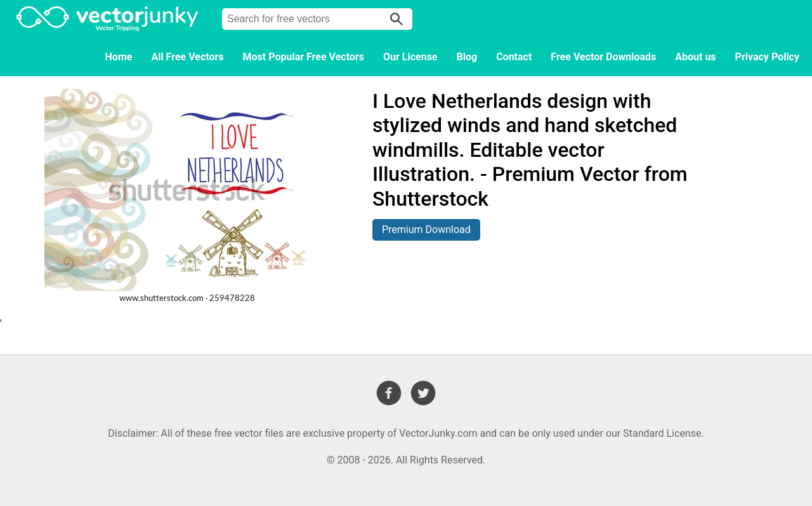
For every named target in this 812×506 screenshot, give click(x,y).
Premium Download (426, 230)
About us (695, 57)
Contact (514, 57)
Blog (467, 57)
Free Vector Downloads (603, 57)
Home (119, 57)
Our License (410, 57)
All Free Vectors (187, 57)
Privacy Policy (767, 57)
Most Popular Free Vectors (304, 57)
